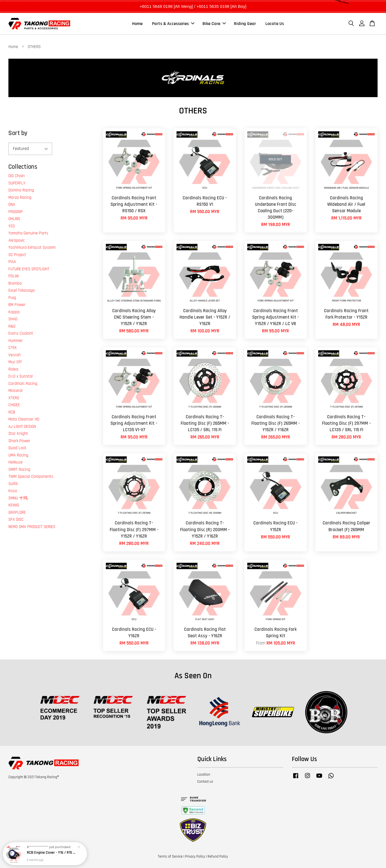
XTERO (14, 398)
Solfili (13, 484)
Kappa (14, 312)
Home (137, 24)
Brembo (15, 283)
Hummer (16, 341)
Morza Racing (20, 197)
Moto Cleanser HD (24, 419)
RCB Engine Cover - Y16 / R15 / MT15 (52, 853)
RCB (12, 412)
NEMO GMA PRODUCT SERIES (32, 527)
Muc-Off (15, 362)
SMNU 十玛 (18, 498)
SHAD (13, 319)
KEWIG (14, 505)
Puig (12, 298)
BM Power (17, 305)
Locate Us (275, 24)
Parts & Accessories (173, 24)
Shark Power (19, 441)
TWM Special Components (31, 477)
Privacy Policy (195, 856)
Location (204, 775)
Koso (13, 491)
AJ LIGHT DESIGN (22, 427)
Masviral (15, 391)
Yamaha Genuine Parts (28, 233)
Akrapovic (17, 240)
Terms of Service (170, 856)
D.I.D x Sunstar (21, 376)
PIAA (12, 262)
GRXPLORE (17, 512)
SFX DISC (16, 519)
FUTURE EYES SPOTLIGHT (29, 269)
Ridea (13, 369)
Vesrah (15, 355)
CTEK (13, 348)
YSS (12, 226)
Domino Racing (21, 190)
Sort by (18, 133)
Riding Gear (245, 24)
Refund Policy (218, 856)
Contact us (205, 782)
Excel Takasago (22, 290)
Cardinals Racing (23, 384)
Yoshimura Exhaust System (32, 247)
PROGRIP (16, 212)
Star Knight (18, 434)
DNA (12, 205)
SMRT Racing (19, 470)
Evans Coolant (21, 333)
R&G (12, 326)
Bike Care (214, 24)
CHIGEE (14, 405)
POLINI (14, 276)
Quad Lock (17, 448)
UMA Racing (18, 455)
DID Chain (17, 176)
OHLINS (14, 219)
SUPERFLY (17, 183)
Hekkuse (16, 462)
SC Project (17, 255)
